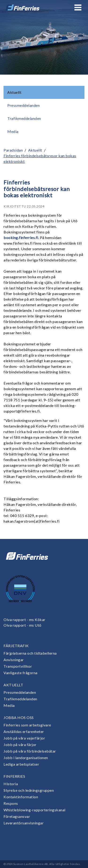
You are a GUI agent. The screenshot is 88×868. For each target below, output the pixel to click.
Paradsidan (13, 150)
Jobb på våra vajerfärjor (24, 738)
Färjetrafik (16, 646)
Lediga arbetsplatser (21, 764)
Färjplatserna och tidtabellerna (30, 653)
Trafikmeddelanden (24, 118)
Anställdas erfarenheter (24, 731)
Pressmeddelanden (23, 105)
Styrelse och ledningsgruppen (29, 790)
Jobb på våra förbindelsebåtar (30, 751)
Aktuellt (14, 92)
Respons (11, 803)
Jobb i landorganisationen (26, 758)
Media (13, 131)
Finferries (14, 776)
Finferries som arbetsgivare (27, 725)
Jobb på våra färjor (20, 745)
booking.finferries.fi (21, 238)
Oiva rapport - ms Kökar (25, 620)
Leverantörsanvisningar (24, 823)
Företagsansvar (17, 816)
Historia (11, 784)
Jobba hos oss (19, 717)
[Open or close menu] (78, 7)
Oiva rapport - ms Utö (23, 625)
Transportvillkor (18, 666)
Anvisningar (14, 660)
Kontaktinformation (21, 797)
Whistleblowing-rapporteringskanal (34, 810)
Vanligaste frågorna (21, 673)
